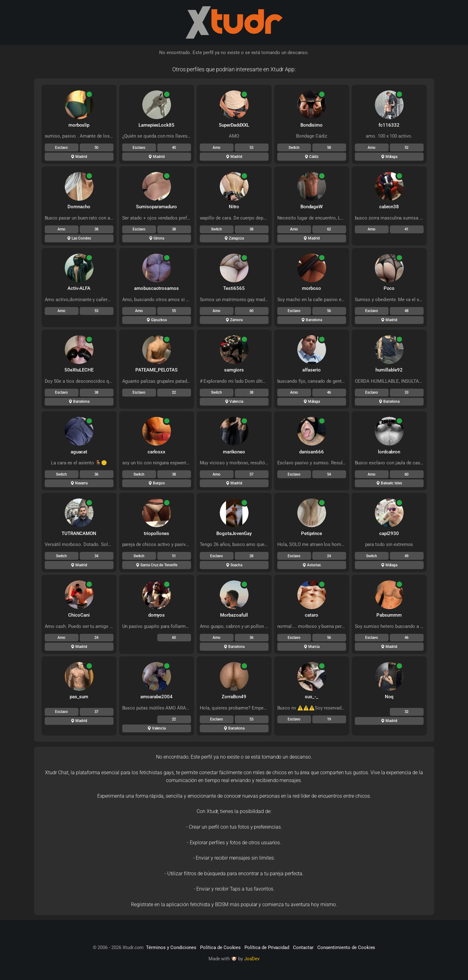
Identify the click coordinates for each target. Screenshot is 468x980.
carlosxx (157, 452)
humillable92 (389, 370)
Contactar (303, 947)
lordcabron (389, 452)
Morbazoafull (234, 615)
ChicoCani (79, 615)
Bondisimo (312, 125)
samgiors (234, 370)
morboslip (79, 125)
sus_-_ (312, 697)
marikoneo (234, 452)
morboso (312, 288)
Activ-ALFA (79, 288)
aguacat (79, 452)
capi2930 (389, 533)
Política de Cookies (220, 947)
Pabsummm (389, 615)
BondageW (312, 207)
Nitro (234, 207)
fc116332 (389, 125)
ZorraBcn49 (234, 697)
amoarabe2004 (156, 697)
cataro (312, 615)
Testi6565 (234, 288)
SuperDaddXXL (234, 125)
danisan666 (312, 452)
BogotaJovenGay (234, 533)
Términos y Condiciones (171, 947)
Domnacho (79, 207)
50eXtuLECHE (79, 370)
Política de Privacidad (267, 947)
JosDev (252, 959)
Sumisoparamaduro (156, 207)
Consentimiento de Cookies (346, 947)
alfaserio (312, 370)
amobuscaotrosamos (156, 288)
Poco (389, 288)
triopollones (156, 533)
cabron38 (389, 207)
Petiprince (312, 533)
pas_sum (79, 697)
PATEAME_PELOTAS (156, 370)
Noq (389, 697)
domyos (157, 615)
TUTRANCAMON (79, 533)
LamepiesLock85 (156, 125)
